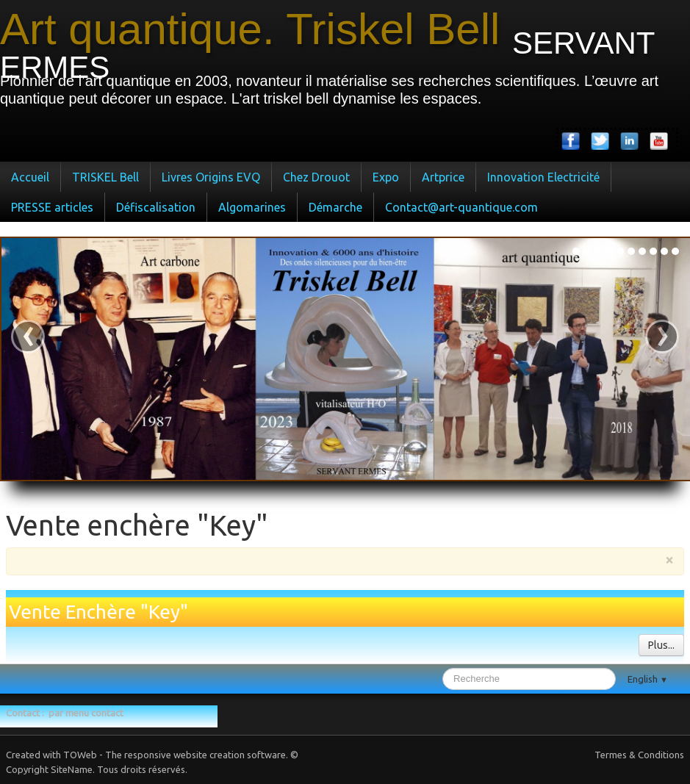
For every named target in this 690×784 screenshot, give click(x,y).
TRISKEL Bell (105, 177)
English (648, 679)
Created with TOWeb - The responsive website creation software (146, 755)
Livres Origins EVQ (211, 177)
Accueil (30, 177)
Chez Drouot (316, 177)
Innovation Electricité (543, 177)
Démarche (335, 207)
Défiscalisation (156, 207)
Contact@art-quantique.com (461, 207)
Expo (386, 177)
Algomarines (252, 207)
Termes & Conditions (639, 755)
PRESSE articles (52, 207)
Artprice (443, 177)
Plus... (661, 645)
